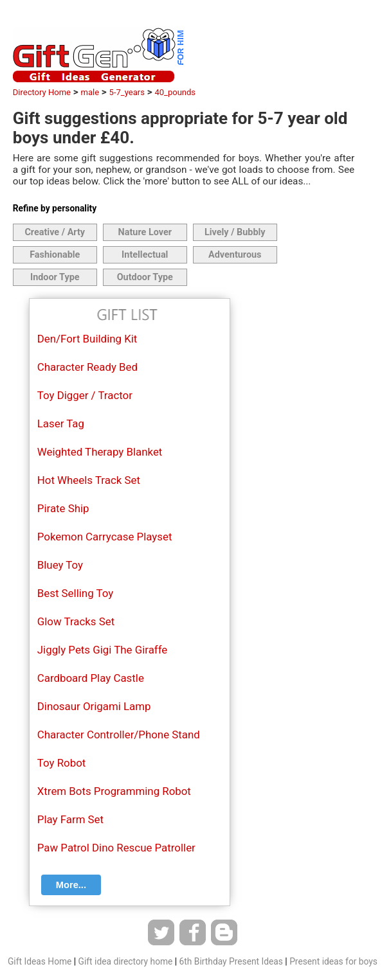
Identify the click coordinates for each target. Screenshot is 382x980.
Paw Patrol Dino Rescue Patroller (116, 848)
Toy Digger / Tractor (85, 395)
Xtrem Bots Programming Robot (114, 791)
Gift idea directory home (126, 961)
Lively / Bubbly (235, 232)
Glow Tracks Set (76, 621)
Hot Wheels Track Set (89, 480)
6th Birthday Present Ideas (231, 961)
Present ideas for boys (333, 961)
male (90, 92)
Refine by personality (55, 208)
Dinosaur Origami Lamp (94, 706)
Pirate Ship (63, 508)
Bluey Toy (60, 565)
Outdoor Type (145, 277)
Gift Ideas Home (40, 961)
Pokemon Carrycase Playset (105, 537)
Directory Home (42, 92)
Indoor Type (55, 277)
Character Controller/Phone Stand (119, 735)
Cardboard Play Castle (91, 678)
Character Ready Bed (87, 367)
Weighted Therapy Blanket (100, 452)
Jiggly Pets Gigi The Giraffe (103, 650)
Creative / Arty (55, 232)
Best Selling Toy (75, 593)
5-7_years (127, 92)
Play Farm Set (70, 819)
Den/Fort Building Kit (87, 339)
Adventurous (235, 255)
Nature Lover (145, 232)
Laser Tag (61, 423)
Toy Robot (62, 763)
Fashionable (55, 255)
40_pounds (175, 92)
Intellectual (145, 255)
